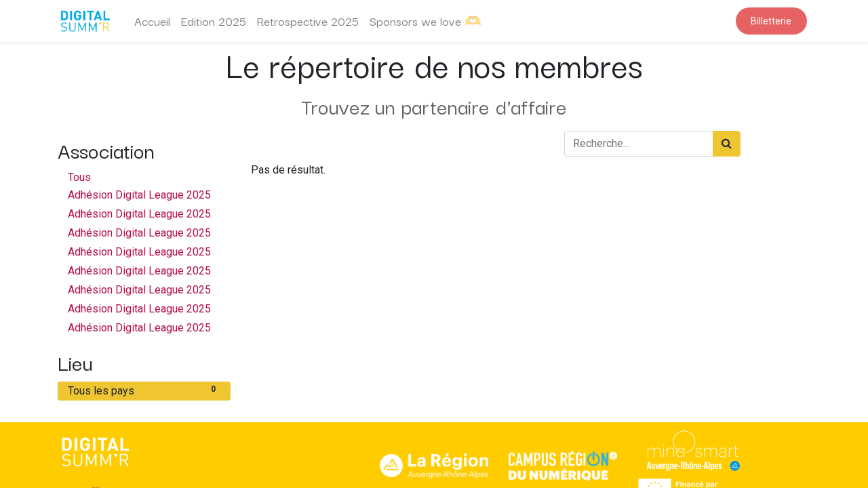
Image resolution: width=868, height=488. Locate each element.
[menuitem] (152, 21)
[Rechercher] (727, 144)
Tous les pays (144, 390)
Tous (79, 177)
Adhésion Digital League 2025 (139, 195)
